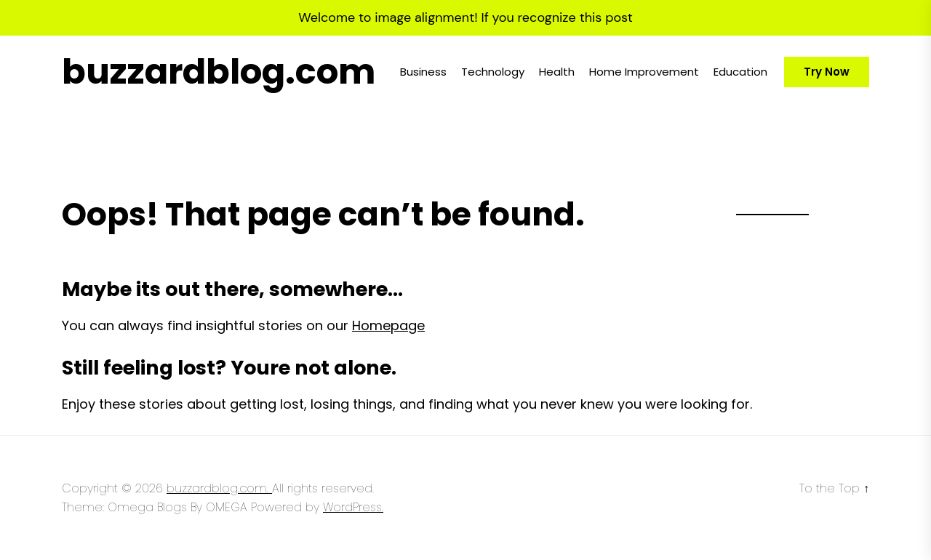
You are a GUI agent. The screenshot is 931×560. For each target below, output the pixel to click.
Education (740, 72)
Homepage (388, 325)
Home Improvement (644, 72)
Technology (493, 72)
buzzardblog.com (219, 72)
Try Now (827, 72)
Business (423, 72)
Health (557, 72)
